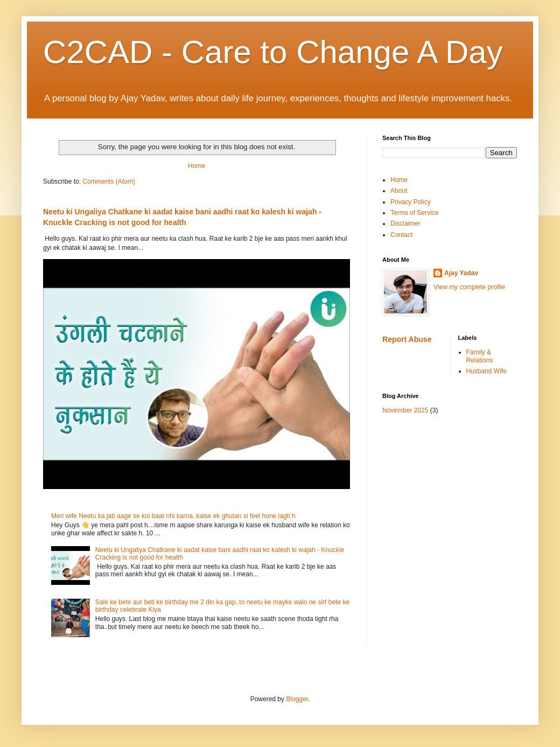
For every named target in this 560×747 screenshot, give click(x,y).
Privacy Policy (411, 202)
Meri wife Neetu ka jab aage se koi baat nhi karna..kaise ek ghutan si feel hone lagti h (173, 516)
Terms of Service (414, 213)
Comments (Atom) (108, 181)
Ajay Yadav (461, 273)
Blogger (297, 699)
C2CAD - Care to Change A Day (273, 52)
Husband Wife (486, 371)
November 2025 (405, 410)
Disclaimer (405, 224)
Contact (401, 235)
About (399, 191)
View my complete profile (469, 287)
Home (197, 166)
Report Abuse (407, 339)
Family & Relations (480, 356)
